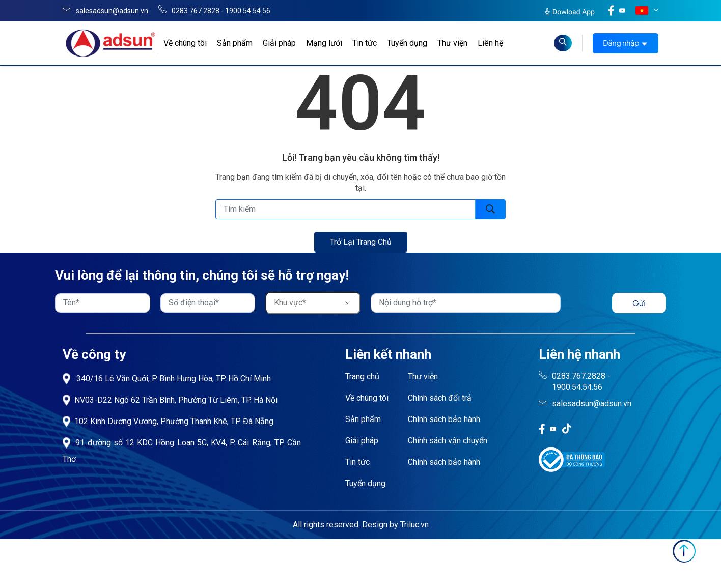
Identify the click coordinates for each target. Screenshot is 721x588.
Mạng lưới (324, 43)
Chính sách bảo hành (444, 419)
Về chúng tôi (367, 398)
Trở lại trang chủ (361, 242)
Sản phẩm (235, 43)
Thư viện (452, 43)
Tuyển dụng (407, 43)
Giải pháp (279, 43)
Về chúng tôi (185, 43)
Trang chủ (362, 376)
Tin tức (365, 43)
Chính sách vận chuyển (448, 441)
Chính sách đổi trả (440, 398)
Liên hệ (490, 43)
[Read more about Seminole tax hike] (563, 43)
